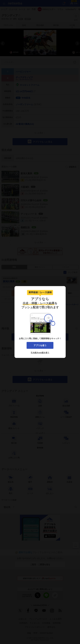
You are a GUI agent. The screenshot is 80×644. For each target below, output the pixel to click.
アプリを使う (40, 345)
